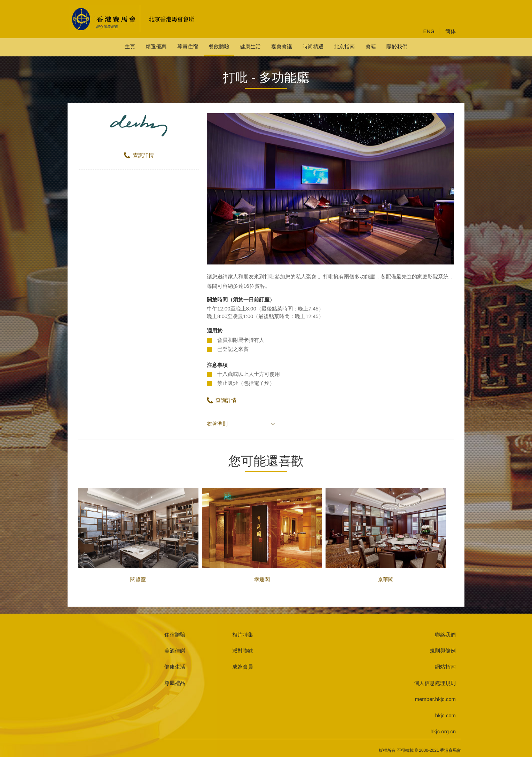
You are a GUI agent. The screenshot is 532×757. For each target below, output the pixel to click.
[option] (330, 189)
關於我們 (397, 46)
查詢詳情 (139, 155)
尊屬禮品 (175, 683)
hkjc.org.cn (443, 731)
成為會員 (243, 667)
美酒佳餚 (175, 651)
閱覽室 (138, 535)
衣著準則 (217, 424)
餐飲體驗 (219, 46)
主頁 (130, 46)
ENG (429, 31)
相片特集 (243, 635)
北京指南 (344, 46)
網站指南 (445, 667)
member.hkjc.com (435, 699)
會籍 (371, 46)
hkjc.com (445, 715)
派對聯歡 (243, 651)
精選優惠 (156, 46)
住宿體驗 (175, 635)
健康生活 (250, 46)
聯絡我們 (445, 635)
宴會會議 (282, 46)
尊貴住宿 (188, 46)
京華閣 (386, 535)
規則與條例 (443, 651)
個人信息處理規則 (435, 683)
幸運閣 (262, 535)
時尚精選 (313, 46)
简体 (451, 31)
